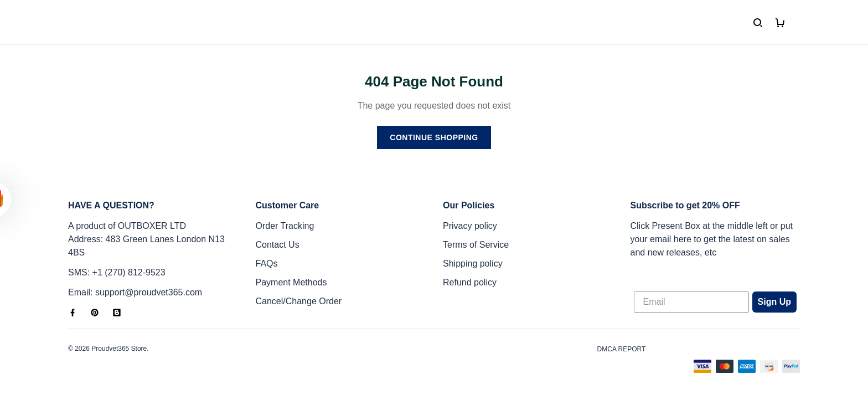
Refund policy (470, 282)
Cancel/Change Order (299, 301)
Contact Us (278, 245)
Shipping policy (473, 264)
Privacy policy (470, 226)
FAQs (267, 264)
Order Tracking (285, 226)
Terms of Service (476, 245)
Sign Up (774, 302)
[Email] (691, 302)
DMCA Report (622, 349)
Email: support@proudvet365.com (135, 292)
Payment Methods (291, 282)
